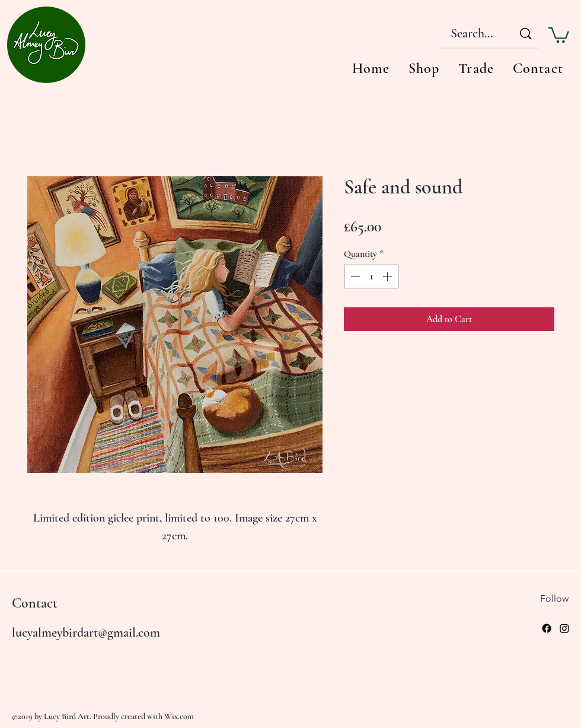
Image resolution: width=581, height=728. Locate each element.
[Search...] (471, 34)
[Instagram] (564, 628)
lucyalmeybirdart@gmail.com (86, 632)
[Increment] (388, 276)
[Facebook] (547, 628)
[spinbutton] (371, 276)
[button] (559, 34)
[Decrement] (354, 276)
